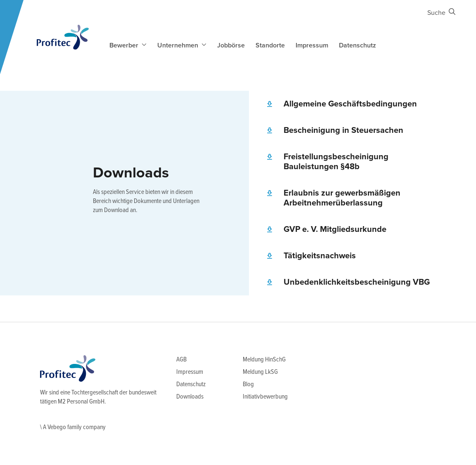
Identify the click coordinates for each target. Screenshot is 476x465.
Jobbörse (231, 45)
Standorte (270, 45)
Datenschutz (358, 45)
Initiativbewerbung (265, 397)
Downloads (190, 397)
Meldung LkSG (260, 372)
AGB (181, 360)
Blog (248, 384)
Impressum (312, 45)
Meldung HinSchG (264, 360)
